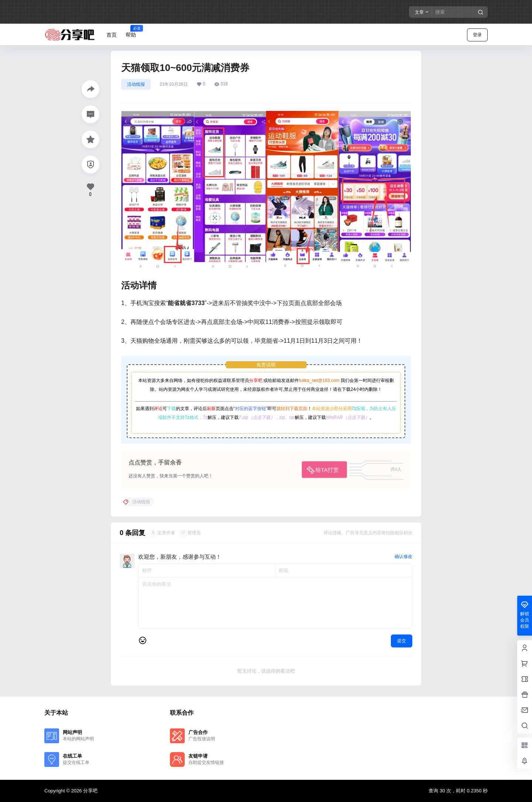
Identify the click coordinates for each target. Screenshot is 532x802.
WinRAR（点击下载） (348, 417)
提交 (402, 641)
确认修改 (403, 556)
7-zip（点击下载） (257, 417)
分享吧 (256, 380)
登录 (477, 35)
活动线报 (136, 84)
